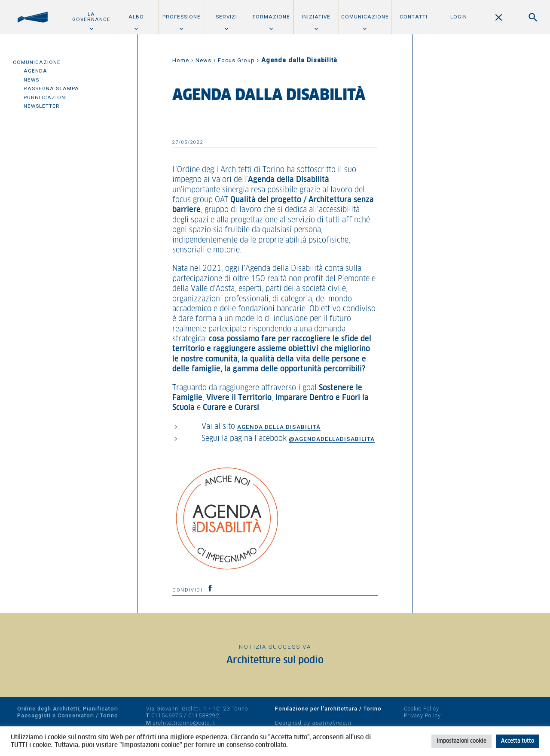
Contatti (414, 17)
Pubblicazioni (45, 97)
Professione (182, 17)
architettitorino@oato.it (184, 723)
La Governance (91, 17)
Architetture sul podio (275, 660)
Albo (136, 17)
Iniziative (316, 17)
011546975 (167, 715)
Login (459, 17)
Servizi (226, 17)
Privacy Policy (422, 715)
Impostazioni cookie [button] (461, 741)
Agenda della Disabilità (279, 427)
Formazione (271, 17)
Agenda (35, 71)
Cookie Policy (422, 709)
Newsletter (42, 106)
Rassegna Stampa (51, 88)
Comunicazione (365, 17)
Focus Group (236, 60)
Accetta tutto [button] (518, 741)
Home (181, 60)
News (31, 80)
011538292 (204, 715)
